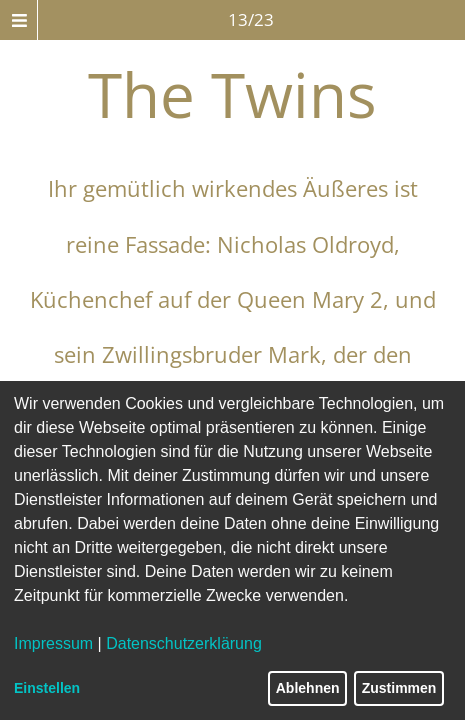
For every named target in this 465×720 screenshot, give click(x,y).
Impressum (53, 643)
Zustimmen (399, 688)
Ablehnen (308, 688)
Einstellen (47, 688)
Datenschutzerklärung (184, 643)
